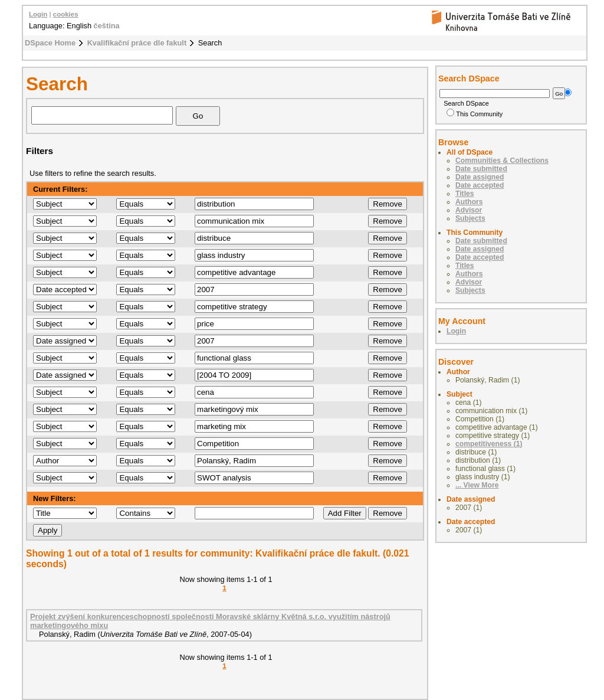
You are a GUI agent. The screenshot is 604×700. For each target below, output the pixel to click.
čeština (107, 26)
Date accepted (480, 185)
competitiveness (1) (489, 444)
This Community (475, 114)
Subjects (470, 218)
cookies (66, 14)
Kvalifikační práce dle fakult (137, 43)
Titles (465, 194)
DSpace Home (50, 43)
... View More (477, 485)
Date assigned (480, 177)
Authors (469, 202)
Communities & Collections (502, 161)
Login (38, 14)
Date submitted (481, 169)
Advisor (469, 210)
